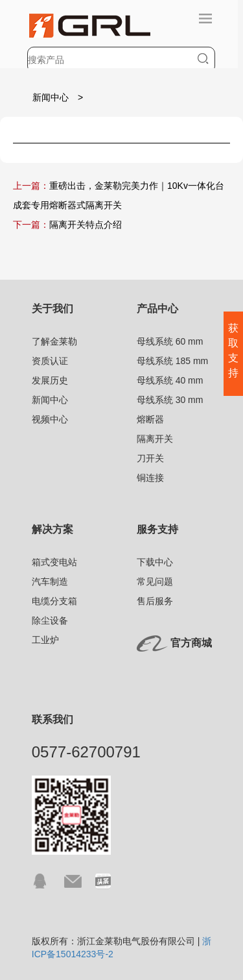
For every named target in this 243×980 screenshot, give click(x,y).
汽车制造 (50, 582)
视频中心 (50, 419)
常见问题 (155, 582)
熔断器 (150, 419)
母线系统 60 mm (170, 341)
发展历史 (50, 380)
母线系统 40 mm (170, 380)
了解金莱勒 (54, 341)
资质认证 (50, 361)
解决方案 (52, 529)
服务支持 (157, 529)
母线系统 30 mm (170, 400)
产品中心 (157, 309)
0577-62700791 (86, 752)
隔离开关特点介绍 (86, 225)
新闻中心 (51, 97)
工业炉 (45, 640)
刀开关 (150, 458)
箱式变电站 (54, 562)
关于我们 (52, 309)
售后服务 (155, 601)
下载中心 (155, 562)
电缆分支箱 (54, 601)
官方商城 (191, 643)
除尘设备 (50, 620)
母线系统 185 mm (172, 361)
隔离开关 (155, 439)
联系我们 (52, 719)
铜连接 (150, 478)
